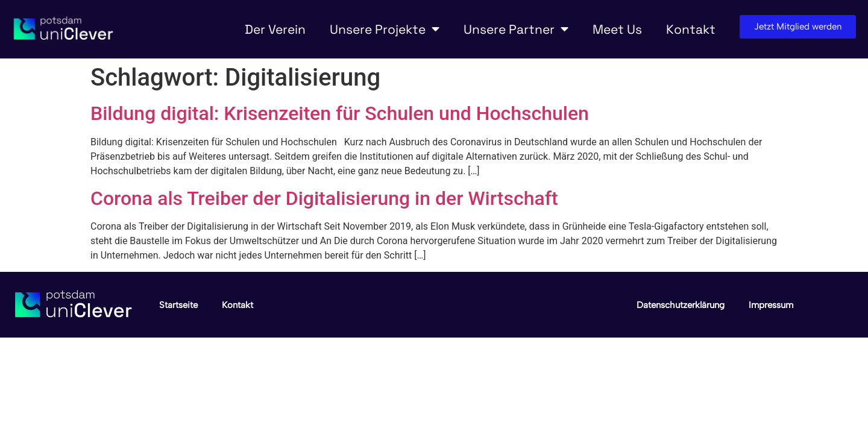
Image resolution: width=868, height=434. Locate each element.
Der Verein (275, 29)
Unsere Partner (516, 29)
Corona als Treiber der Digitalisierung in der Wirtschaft (324, 198)
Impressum (771, 305)
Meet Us (617, 29)
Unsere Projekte (385, 29)
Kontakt (691, 29)
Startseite (178, 305)
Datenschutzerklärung (681, 305)
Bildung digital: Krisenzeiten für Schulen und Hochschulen (340, 113)
